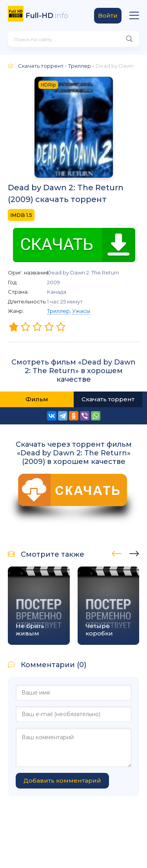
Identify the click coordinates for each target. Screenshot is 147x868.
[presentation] (117, 552)
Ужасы (81, 311)
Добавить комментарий (62, 780)
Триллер (58, 311)
